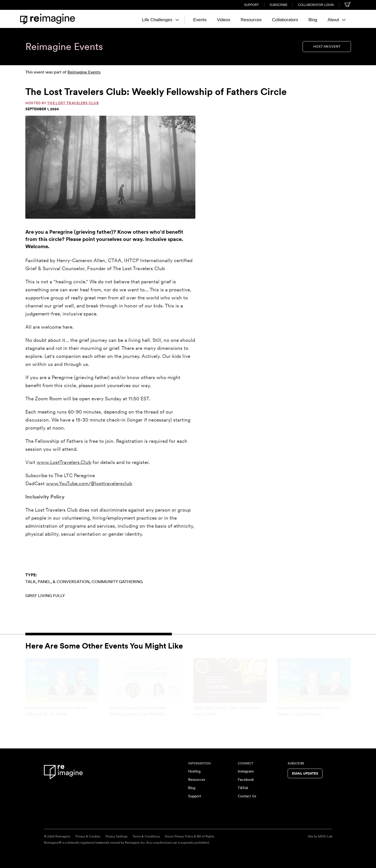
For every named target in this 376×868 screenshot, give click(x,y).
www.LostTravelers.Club (64, 462)
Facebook (246, 779)
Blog (313, 20)
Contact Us (247, 796)
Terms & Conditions (146, 836)
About (337, 20)
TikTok (243, 788)
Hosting (194, 771)
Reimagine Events (84, 72)
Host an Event (327, 46)
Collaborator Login (316, 5)
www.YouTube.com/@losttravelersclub (89, 484)
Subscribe (278, 5)
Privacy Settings (116, 836)
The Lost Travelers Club (73, 103)
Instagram (246, 771)
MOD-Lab (325, 836)
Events (200, 20)
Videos (224, 20)
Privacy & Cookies (88, 836)
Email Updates (305, 773)
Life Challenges (161, 20)
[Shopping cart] (348, 4)
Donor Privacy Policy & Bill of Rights (190, 836)
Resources (251, 20)
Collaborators (285, 20)
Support (251, 5)
